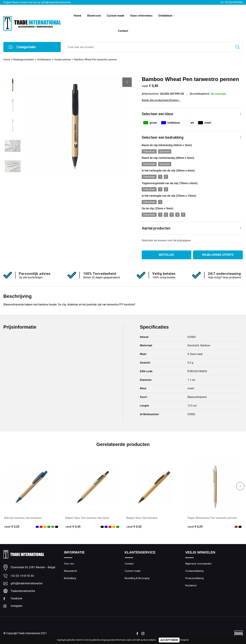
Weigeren (184, 640)
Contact (123, 31)
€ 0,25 (12, 527)
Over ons (69, 564)
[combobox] (148, 47)
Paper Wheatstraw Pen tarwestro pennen (212, 518)
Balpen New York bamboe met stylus (87, 518)
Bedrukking (70, 578)
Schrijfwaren (44, 60)
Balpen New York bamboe (142, 518)
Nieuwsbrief (71, 571)
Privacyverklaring (194, 578)
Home (78, 16)
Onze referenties (141, 16)
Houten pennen (63, 60)
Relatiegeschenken (24, 60)
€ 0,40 (73, 527)
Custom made (115, 16)
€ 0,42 (134, 527)
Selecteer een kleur (158, 114)
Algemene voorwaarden (198, 564)
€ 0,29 (195, 527)
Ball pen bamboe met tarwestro (23, 518)
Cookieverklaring (194, 571)
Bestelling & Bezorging (137, 578)
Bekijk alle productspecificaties (161, 100)
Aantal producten (156, 228)
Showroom (94, 16)
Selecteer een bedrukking (163, 137)
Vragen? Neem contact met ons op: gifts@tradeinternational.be (37, 2)
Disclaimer (191, 585)
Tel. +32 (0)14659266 (231, 2)
